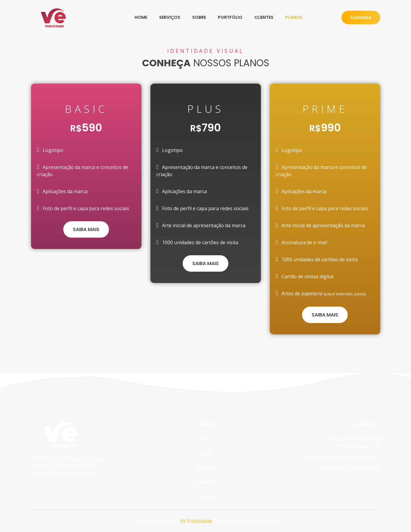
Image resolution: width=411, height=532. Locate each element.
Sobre (199, 17)
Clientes (264, 17)
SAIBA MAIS (86, 229)
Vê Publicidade (196, 521)
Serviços (170, 17)
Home (141, 17)
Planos (294, 17)
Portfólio (230, 17)
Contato (361, 17)
